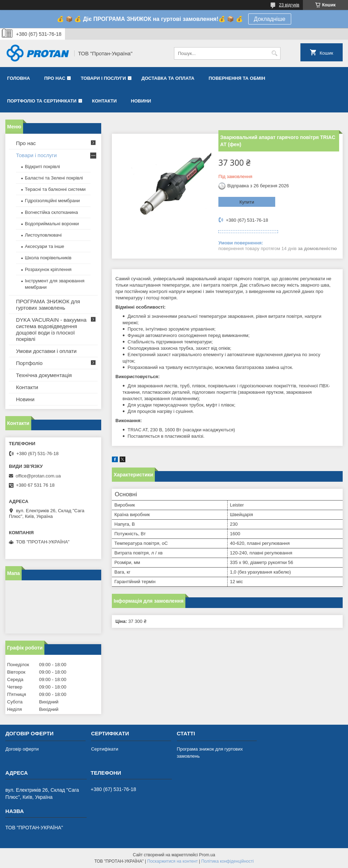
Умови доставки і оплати (46, 351)
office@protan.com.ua (38, 476)
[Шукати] (274, 53)
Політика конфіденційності (228, 861)
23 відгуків (289, 5)
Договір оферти (22, 749)
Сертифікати (105, 749)
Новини (141, 101)
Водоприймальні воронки (52, 224)
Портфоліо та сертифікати (42, 101)
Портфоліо (29, 363)
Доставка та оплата (168, 78)
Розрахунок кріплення (48, 269)
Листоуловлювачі (43, 235)
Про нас (55, 78)
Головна (18, 78)
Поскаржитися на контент (173, 861)
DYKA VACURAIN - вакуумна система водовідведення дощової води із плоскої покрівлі (51, 329)
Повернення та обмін (237, 78)
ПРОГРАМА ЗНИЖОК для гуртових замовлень (48, 305)
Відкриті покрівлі (42, 167)
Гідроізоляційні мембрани (52, 201)
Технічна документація (44, 375)
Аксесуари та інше (45, 246)
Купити (247, 202)
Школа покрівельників (48, 258)
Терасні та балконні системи (55, 189)
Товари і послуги (103, 78)
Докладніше (270, 19)
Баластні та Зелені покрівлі (54, 178)
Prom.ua (207, 855)
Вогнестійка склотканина (51, 212)
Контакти (104, 101)
